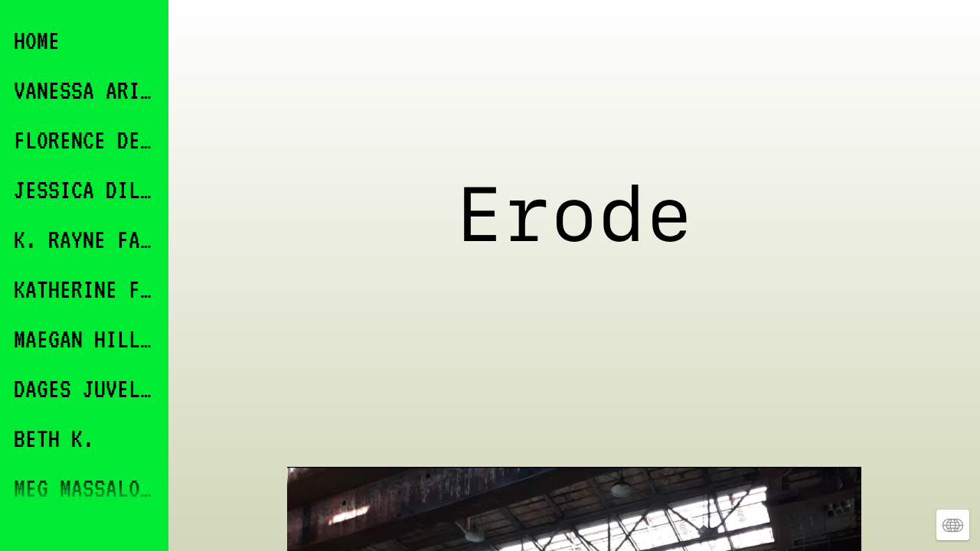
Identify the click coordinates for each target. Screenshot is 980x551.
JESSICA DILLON (86, 189)
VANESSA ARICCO (86, 90)
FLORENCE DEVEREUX (86, 140)
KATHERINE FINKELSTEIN (86, 289)
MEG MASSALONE (86, 488)
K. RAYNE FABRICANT (86, 239)
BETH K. (54, 438)
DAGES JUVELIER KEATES (86, 388)
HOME (37, 40)
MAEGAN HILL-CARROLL (86, 339)
